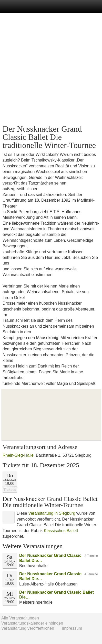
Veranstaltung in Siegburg (52, 513)
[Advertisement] (51, 69)
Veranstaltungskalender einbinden (32, 623)
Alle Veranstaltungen (20, 618)
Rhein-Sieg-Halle (18, 455)
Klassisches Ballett (61, 531)
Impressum (72, 628)
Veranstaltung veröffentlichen (28, 628)
